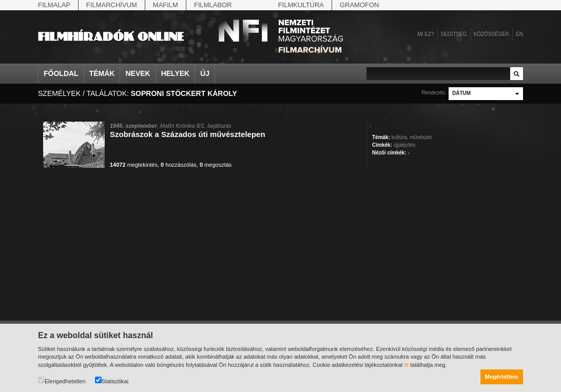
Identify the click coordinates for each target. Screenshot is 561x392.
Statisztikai (112, 380)
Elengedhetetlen (62, 380)
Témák (102, 73)
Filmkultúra (301, 5)
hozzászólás (179, 165)
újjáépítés (405, 145)
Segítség (454, 34)
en (519, 34)
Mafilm (166, 5)
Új (205, 73)
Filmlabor (213, 5)
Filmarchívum (112, 5)
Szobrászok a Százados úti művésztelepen (188, 134)
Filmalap (54, 5)
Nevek (138, 73)
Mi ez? (425, 34)
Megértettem (502, 377)
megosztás (216, 165)
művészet (421, 137)
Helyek (176, 73)
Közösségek (491, 34)
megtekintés (134, 165)
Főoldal (61, 73)
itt (407, 365)
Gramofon (360, 5)
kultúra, (400, 137)
